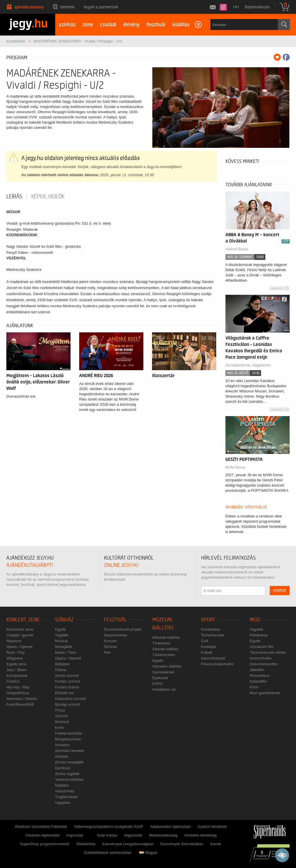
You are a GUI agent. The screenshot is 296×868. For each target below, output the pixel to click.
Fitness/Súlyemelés (217, 664)
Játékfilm (257, 670)
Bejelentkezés (257, 7)
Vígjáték (62, 635)
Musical (61, 641)
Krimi (59, 728)
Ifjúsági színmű (67, 704)
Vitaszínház (65, 791)
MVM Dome (235, 467)
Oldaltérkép (86, 844)
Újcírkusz (63, 768)
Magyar (148, 853)
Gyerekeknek (163, 672)
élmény (131, 25)
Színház (64, 620)
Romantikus (260, 676)
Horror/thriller (261, 658)
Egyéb (60, 629)
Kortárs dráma (67, 687)
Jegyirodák (133, 835)
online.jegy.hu (121, 565)
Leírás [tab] (14, 197)
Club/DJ (13, 681)
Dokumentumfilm (264, 664)
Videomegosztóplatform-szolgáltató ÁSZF (109, 827)
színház (67, 25)
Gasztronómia (115, 635)
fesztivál (156, 25)
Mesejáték (63, 647)
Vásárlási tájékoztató (42, 835)
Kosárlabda (210, 629)
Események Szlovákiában (182, 844)
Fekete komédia (68, 733)
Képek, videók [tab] (48, 197)
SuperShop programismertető (45, 844)
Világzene (15, 658)
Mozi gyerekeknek (265, 693)
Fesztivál (115, 620)
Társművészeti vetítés (268, 652)
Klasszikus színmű (70, 699)
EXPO (158, 684)
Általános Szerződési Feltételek (41, 827)
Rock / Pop (16, 652)
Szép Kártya (107, 835)
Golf (204, 641)
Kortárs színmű (67, 681)
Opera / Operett (19, 647)
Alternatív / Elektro (22, 699)
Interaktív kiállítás (167, 666)
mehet (280, 591)
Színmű (61, 716)
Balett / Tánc (65, 652)
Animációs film (262, 647)
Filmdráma (259, 635)
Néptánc (62, 785)
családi (108, 25)
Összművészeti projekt (123, 629)
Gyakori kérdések (212, 827)
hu (236, 7)
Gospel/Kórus (18, 693)
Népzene (14, 641)
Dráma (61, 670)
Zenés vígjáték (67, 774)
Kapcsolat (75, 835)
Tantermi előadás (69, 779)
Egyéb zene (16, 664)
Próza (60, 710)
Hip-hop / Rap (18, 687)
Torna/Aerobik (212, 635)
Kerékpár (209, 647)
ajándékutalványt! (30, 565)
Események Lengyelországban (128, 844)
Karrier (216, 844)
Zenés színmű (67, 676)
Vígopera (63, 803)
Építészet (160, 678)
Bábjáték (62, 664)
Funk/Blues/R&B (20, 704)
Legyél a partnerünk (101, 7)
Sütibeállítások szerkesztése (108, 853)
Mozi (255, 620)
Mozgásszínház (68, 739)
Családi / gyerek (20, 635)
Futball (207, 652)
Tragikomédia (66, 797)
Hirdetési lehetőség (200, 835)
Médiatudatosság (163, 835)
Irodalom (62, 745)
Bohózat (62, 722)
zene (88, 25)
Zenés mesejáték (69, 762)
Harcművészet (213, 658)
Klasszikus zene (20, 629)
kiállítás (181, 25)
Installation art (164, 689)
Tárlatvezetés (164, 655)
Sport (208, 620)
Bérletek (67, 7)
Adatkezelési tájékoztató (170, 827)
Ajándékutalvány (29, 7)
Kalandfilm (259, 681)
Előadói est (64, 693)
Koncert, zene (23, 620)
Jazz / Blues (16, 670)
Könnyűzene (17, 676)
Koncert (110, 641)
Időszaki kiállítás (166, 637)
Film (107, 652)
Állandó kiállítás (165, 649)
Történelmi (161, 643)
